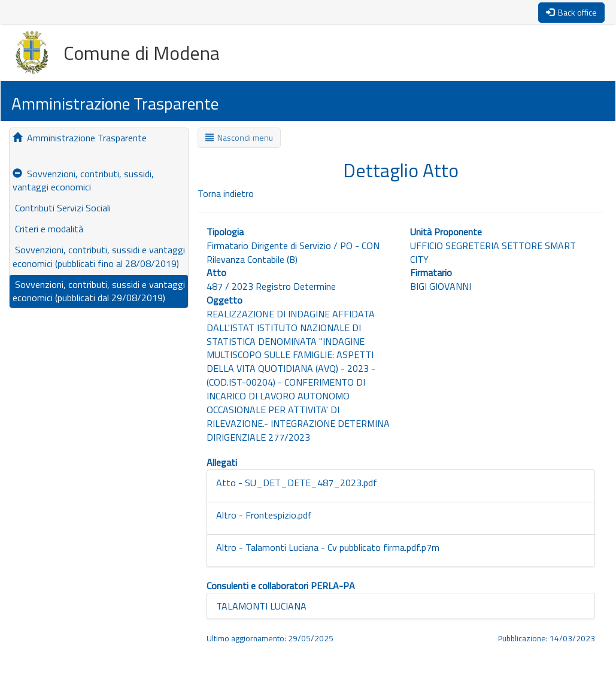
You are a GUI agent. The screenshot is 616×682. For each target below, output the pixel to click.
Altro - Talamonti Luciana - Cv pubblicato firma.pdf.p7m (328, 547)
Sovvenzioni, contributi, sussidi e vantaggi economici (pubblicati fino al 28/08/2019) (99, 257)
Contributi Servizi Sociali (62, 208)
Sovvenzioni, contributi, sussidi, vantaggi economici (83, 181)
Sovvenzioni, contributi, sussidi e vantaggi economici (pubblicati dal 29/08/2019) (99, 291)
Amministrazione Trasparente (80, 138)
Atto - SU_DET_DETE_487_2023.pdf (297, 483)
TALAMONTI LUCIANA (261, 606)
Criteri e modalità (48, 229)
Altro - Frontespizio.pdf (264, 515)
